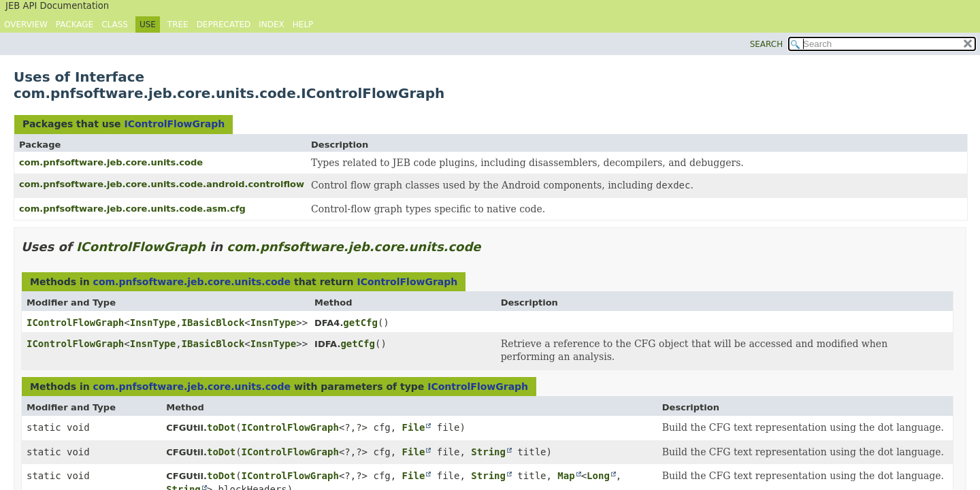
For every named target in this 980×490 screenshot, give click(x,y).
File (414, 427)
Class (115, 24)
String (488, 452)
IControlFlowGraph (174, 124)
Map (566, 476)
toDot (221, 427)
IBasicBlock (213, 323)
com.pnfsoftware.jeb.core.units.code (111, 162)
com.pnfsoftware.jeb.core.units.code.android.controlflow (162, 184)
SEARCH (767, 44)
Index (272, 24)
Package (75, 24)
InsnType (153, 323)
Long (598, 476)
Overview (26, 24)
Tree (178, 24)
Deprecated (224, 24)
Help (303, 24)
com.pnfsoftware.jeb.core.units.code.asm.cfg (132, 209)
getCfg (360, 323)
